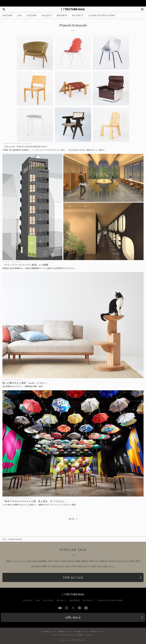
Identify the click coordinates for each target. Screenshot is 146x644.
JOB (19, 15)
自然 (132, 561)
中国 (74, 566)
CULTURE (32, 15)
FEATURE (7, 15)
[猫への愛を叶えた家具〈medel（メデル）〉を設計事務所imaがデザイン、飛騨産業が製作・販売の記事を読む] (73, 325)
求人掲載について (81, 632)
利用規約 (80, 635)
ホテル (87, 566)
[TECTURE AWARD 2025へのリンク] (73, 3)
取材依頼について (97, 632)
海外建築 (43, 561)
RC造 (80, 566)
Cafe (100, 566)
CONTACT (89, 635)
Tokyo (51, 561)
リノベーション (20, 561)
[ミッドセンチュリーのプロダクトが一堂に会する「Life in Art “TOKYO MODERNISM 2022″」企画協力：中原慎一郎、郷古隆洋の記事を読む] (73, 89)
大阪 (105, 566)
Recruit (62, 566)
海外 (92, 561)
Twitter (73, 608)
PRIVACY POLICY (68, 635)
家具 (94, 566)
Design (112, 561)
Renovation (33, 561)
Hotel (68, 566)
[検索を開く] (4, 9)
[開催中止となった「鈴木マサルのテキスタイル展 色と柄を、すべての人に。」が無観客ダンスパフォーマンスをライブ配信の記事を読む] (73, 443)
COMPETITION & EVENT (102, 15)
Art (97, 561)
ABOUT (56, 635)
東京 (9, 561)
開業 (45, 566)
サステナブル (123, 561)
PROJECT (47, 15)
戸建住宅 (104, 561)
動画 (78, 561)
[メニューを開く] (142, 9)
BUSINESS (62, 15)
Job (50, 566)
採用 (55, 566)
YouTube (71, 561)
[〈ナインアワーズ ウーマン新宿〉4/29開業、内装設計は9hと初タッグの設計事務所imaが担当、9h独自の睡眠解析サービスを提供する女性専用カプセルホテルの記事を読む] (73, 207)
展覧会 (85, 561)
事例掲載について (65, 632)
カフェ (112, 566)
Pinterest (86, 608)
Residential (37, 566)
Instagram (66, 608)
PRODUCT (78, 15)
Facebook (80, 608)
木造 (64, 561)
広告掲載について (49, 632)
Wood (58, 561)
